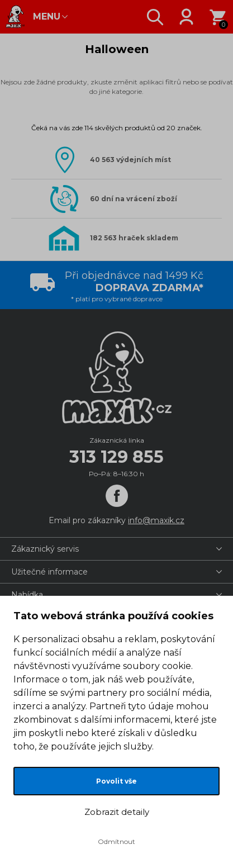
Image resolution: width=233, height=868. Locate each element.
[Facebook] (117, 496)
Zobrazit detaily (117, 812)
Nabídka (27, 595)
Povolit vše (116, 781)
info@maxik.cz (156, 520)
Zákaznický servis (45, 549)
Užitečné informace (49, 572)
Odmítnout (116, 841)
